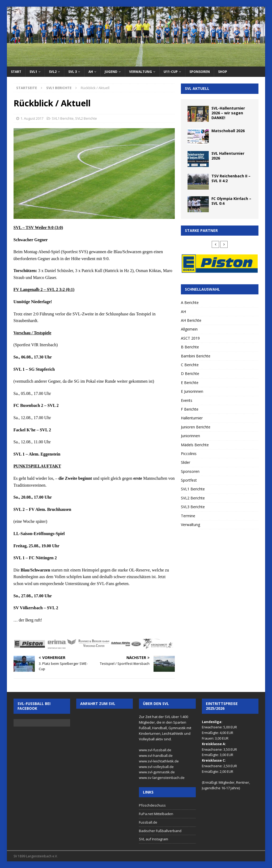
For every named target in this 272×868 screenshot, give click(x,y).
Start (16, 72)
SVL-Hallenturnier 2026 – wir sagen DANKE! (228, 113)
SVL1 (33, 72)
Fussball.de (148, 822)
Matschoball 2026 (228, 131)
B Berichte (190, 347)
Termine (188, 516)
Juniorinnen (190, 436)
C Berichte (190, 365)
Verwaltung (141, 72)
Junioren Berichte (196, 427)
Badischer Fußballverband (160, 831)
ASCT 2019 (190, 338)
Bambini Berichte (196, 356)
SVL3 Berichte (193, 507)
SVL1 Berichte (63, 118)
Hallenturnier (192, 418)
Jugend (111, 72)
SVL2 (53, 72)
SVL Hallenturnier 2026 (228, 156)
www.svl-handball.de (156, 756)
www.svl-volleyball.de (156, 767)
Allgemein (189, 329)
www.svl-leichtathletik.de (159, 761)
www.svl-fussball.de (155, 750)
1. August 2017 (32, 118)
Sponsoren (200, 72)
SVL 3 (73, 72)
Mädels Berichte (195, 445)
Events (187, 400)
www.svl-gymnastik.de (157, 772)
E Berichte (190, 383)
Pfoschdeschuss (152, 805)
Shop (223, 72)
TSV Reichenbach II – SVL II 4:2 (231, 178)
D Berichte (190, 374)
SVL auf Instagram (154, 839)
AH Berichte (191, 320)
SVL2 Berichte (86, 118)
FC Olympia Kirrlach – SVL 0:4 (231, 201)
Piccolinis (189, 454)
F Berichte (190, 409)
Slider (186, 462)
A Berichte (190, 302)
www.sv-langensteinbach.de (162, 778)
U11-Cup (171, 72)
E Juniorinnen (192, 391)
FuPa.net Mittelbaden (156, 814)
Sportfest (189, 480)
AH (91, 72)
